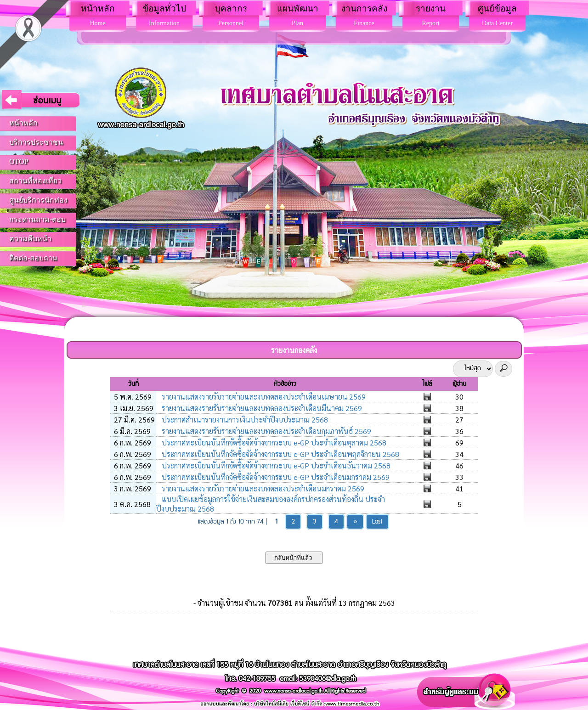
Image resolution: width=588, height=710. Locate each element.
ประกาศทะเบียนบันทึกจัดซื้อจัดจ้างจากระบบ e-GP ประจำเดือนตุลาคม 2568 (273, 442)
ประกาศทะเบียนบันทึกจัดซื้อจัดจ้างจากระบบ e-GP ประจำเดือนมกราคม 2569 (275, 477)
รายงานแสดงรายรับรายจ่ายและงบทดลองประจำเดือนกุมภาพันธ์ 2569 (266, 431)
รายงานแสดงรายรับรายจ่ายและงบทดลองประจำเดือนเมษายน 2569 (263, 397)
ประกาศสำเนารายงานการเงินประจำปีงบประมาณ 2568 (244, 420)
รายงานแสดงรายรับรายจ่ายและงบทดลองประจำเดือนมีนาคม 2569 (261, 408)
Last (377, 522)
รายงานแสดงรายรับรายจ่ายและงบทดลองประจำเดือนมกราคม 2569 (262, 488)
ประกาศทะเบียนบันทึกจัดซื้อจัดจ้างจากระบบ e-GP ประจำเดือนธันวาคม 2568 (275, 465)
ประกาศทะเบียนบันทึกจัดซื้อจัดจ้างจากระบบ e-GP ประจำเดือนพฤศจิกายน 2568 (280, 454)
